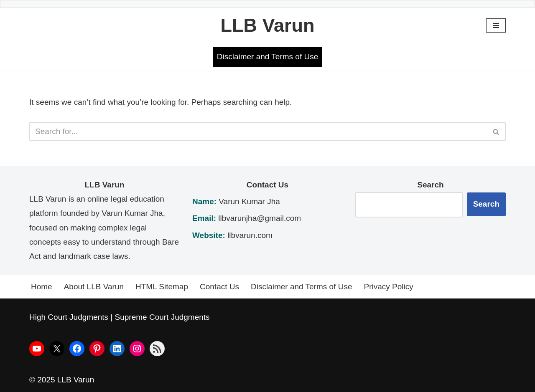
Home (42, 287)
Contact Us (219, 287)
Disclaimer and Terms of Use (268, 57)
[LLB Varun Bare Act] (267, 25)
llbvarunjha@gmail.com (260, 218)
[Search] (258, 132)
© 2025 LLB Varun (62, 380)
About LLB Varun (94, 287)
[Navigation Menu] (496, 25)
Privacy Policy (389, 287)
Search (486, 204)
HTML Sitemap (162, 287)
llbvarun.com (250, 235)
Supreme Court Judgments (162, 317)
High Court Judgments (69, 317)
